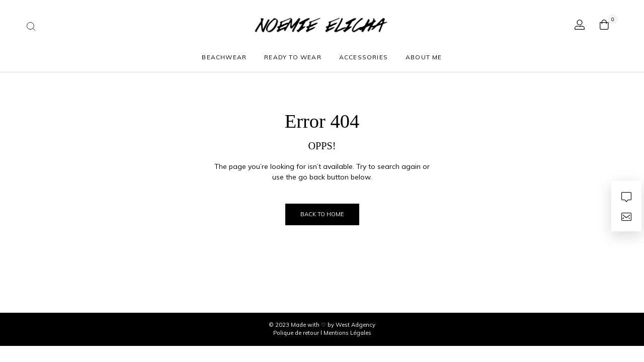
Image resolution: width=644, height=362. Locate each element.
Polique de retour (297, 333)
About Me (424, 57)
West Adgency (355, 325)
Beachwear (224, 57)
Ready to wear (293, 57)
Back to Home (322, 214)
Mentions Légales (347, 333)
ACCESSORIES (364, 57)
